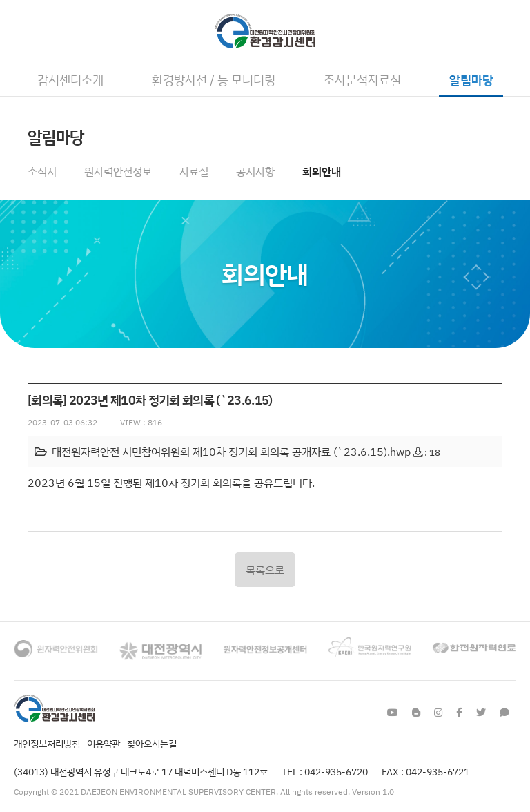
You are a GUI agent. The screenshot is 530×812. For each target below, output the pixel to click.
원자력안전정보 (118, 171)
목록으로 (265, 570)
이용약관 (104, 743)
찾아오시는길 (152, 743)
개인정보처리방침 (47, 743)
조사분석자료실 (362, 79)
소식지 (42, 171)
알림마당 (471, 79)
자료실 (194, 171)
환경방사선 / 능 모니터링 (214, 79)
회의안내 (322, 171)
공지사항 (255, 171)
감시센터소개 (70, 79)
